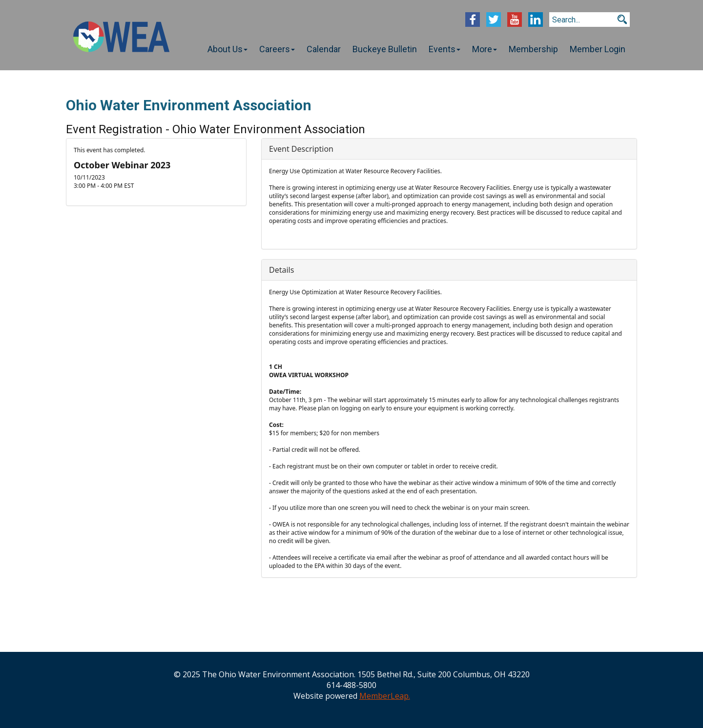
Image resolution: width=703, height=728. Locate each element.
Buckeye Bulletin (385, 49)
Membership (533, 49)
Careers (277, 49)
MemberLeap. (385, 696)
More (485, 49)
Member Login (598, 49)
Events (445, 49)
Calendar (324, 49)
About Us (227, 49)
